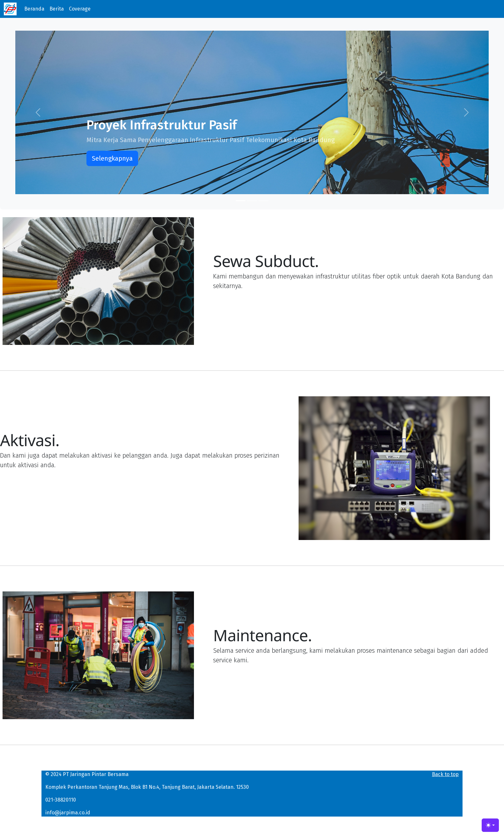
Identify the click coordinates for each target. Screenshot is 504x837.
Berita (57, 9)
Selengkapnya (112, 158)
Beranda (34, 9)
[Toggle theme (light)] (490, 825)
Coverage (80, 9)
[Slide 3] (263, 201)
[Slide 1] (241, 201)
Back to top (445, 774)
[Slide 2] (252, 201)
